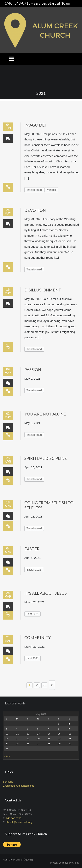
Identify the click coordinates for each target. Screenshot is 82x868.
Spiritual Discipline (46, 458)
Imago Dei (35, 125)
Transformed (34, 190)
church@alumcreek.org (19, 822)
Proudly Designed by (65, 863)
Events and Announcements (19, 786)
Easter (32, 549)
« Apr (7, 756)
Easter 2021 (34, 570)
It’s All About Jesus (46, 593)
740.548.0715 (14, 818)
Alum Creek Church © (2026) (18, 860)
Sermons (8, 782)
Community (38, 637)
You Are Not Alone (45, 414)
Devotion (35, 210)
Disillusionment (43, 290)
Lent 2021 (32, 614)
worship (51, 190)
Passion (33, 369)
